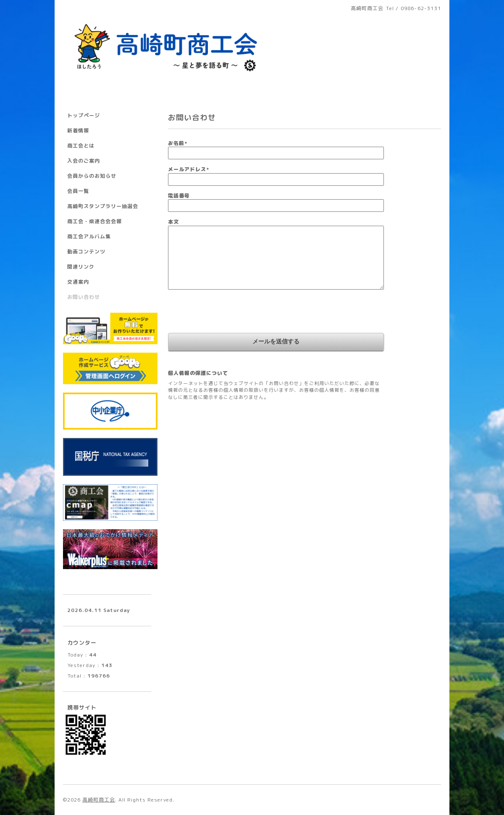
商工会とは (81, 146)
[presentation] (232, 312)
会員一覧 (78, 191)
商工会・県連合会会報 (94, 221)
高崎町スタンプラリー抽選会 (103, 206)
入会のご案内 (84, 161)
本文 (173, 222)
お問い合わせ (84, 297)
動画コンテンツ (86, 252)
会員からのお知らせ (92, 176)
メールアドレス (189, 169)
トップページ (84, 115)
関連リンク (81, 267)
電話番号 (179, 196)
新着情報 (78, 131)
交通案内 (78, 282)
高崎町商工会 (99, 800)
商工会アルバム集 (89, 236)
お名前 (178, 143)
